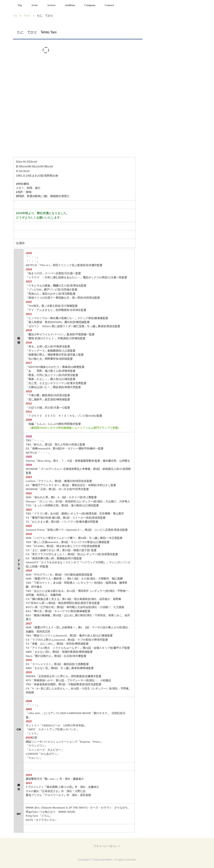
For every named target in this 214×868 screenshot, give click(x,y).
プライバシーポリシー (107, 846)
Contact (109, 5)
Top (20, 5)
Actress (51, 5)
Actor (34, 5)
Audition (70, 5)
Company (90, 5)
